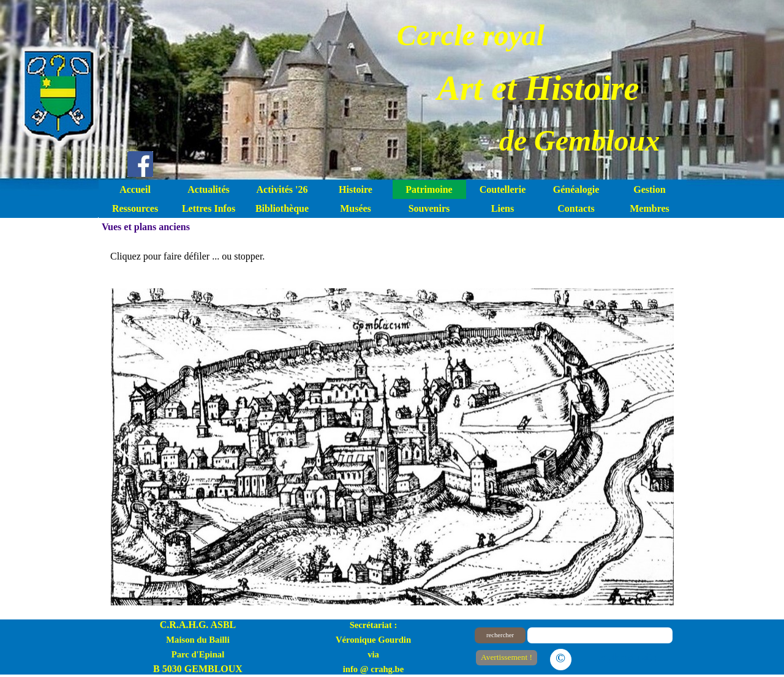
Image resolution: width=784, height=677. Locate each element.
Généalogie (576, 189)
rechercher (500, 635)
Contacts (576, 208)
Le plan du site (625, 657)
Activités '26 (282, 189)
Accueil (135, 189)
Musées (356, 208)
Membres (650, 208)
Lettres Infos (209, 208)
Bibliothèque (282, 208)
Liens (503, 208)
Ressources (135, 208)
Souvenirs (429, 208)
